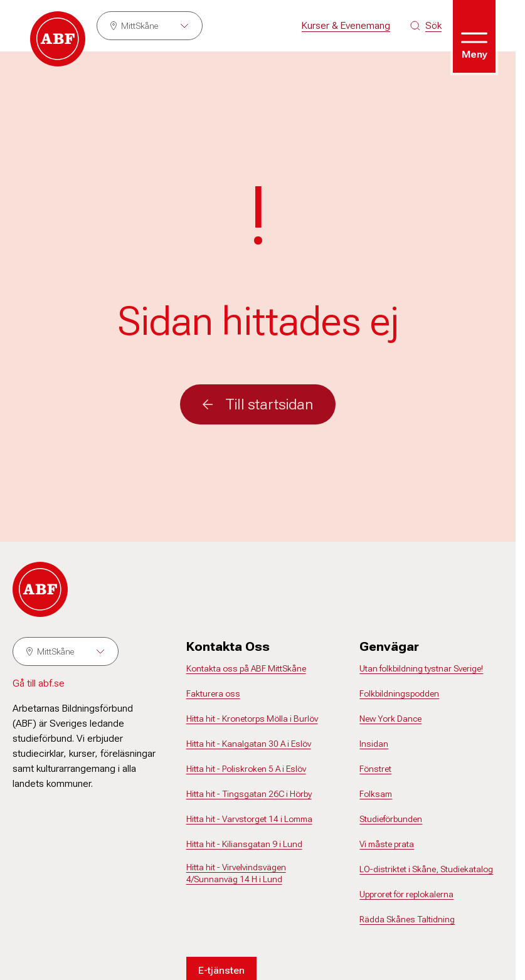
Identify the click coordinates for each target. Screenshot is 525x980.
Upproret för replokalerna (406, 894)
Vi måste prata (387, 844)
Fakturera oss (213, 693)
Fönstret (375, 769)
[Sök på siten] (426, 26)
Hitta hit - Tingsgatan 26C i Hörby (249, 794)
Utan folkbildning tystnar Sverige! (421, 668)
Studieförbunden (391, 819)
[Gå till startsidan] (58, 39)
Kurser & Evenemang (346, 25)
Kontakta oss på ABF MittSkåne (246, 668)
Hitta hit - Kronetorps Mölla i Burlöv (252, 719)
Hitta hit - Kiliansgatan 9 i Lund (244, 844)
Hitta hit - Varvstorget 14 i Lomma (249, 819)
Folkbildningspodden (399, 693)
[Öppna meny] (474, 36)
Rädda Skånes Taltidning (407, 919)
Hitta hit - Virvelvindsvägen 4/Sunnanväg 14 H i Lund (236, 873)
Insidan (374, 744)
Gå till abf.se (39, 683)
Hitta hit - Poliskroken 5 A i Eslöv (246, 769)
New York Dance (390, 719)
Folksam (376, 794)
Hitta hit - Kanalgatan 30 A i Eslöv (249, 744)
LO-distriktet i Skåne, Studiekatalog (426, 869)
